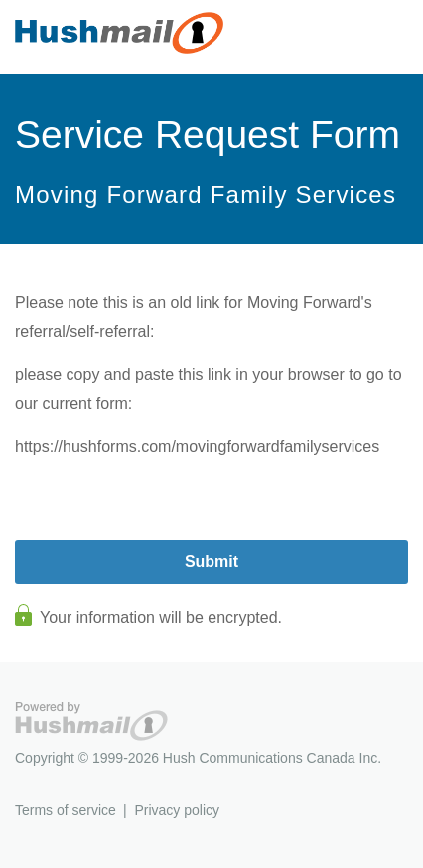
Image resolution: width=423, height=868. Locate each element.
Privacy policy (177, 810)
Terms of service (66, 810)
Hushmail (91, 722)
